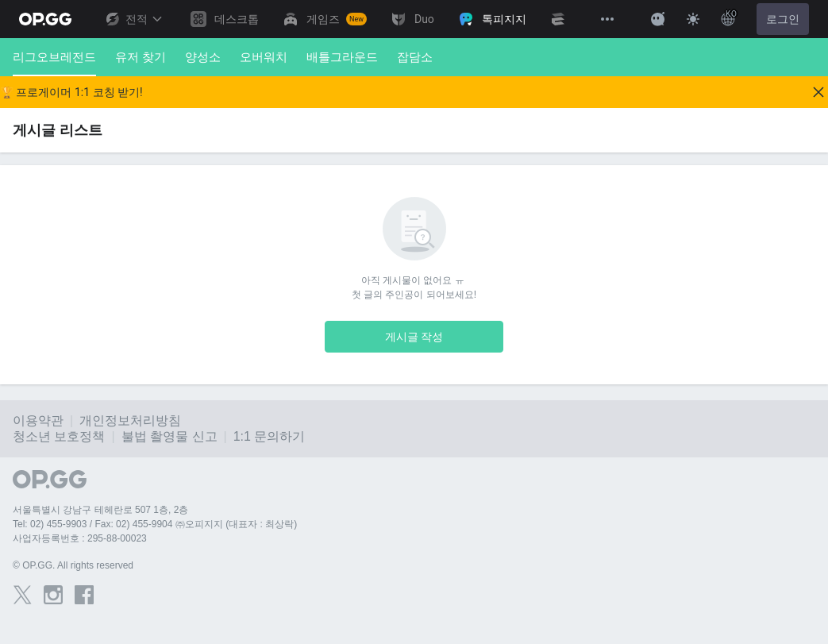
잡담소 (415, 57)
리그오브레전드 (54, 63)
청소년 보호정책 (59, 436)
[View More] (607, 19)
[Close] (818, 92)
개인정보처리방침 (130, 420)
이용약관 (38, 420)
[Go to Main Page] (45, 19)
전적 (133, 19)
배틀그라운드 (342, 57)
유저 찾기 (141, 57)
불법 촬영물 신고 (169, 436)
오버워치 (264, 57)
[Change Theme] (693, 19)
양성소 (203, 57)
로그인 (783, 19)
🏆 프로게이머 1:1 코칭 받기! (71, 92)
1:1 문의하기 (270, 436)
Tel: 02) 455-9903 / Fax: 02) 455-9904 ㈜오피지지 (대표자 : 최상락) (155, 524)
